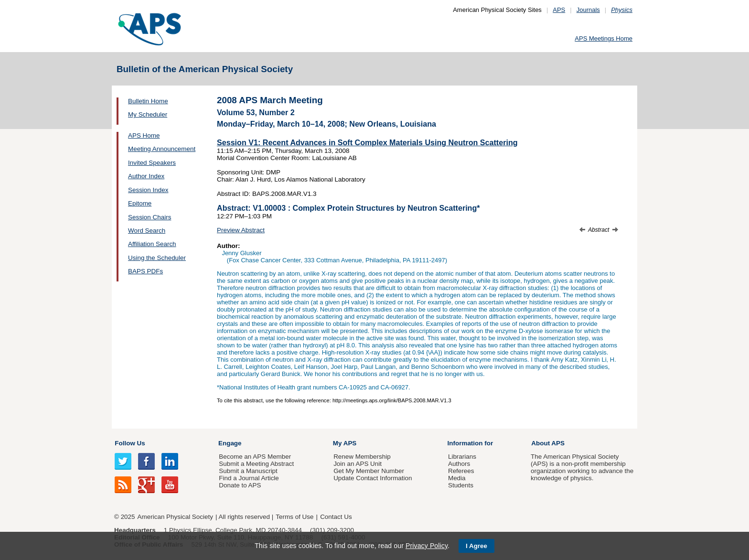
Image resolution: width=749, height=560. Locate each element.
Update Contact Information (373, 478)
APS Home (144, 135)
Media (457, 478)
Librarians (462, 457)
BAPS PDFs (145, 271)
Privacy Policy (427, 546)
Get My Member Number (369, 471)
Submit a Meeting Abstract (256, 464)
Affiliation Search (152, 244)
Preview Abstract (241, 230)
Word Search (147, 231)
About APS (548, 443)
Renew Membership (362, 457)
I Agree (476, 546)
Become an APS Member (255, 457)
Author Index (146, 176)
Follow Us (130, 443)
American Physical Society (175, 517)
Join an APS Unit (358, 464)
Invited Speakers (152, 163)
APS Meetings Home (604, 38)
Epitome (140, 203)
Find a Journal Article (249, 478)
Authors (459, 464)
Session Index (148, 190)
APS (559, 10)
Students (461, 485)
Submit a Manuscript (248, 471)
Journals (588, 10)
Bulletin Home (148, 101)
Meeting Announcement (162, 149)
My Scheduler (148, 114)
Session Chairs (150, 217)
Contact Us (336, 517)
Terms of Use (294, 517)
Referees (461, 471)
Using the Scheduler (157, 258)
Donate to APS (240, 485)
